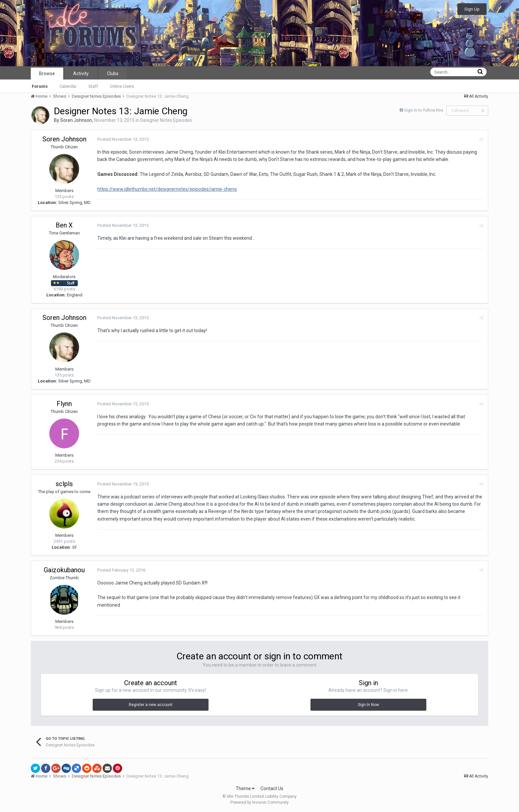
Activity (81, 74)
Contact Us (272, 788)
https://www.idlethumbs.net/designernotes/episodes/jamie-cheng (167, 189)
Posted (123, 139)
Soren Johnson (76, 120)
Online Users (122, 86)
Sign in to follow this (424, 110)
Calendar (68, 86)
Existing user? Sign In (429, 9)
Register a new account (151, 705)
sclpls (64, 484)
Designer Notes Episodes (166, 120)
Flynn (64, 404)
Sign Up (472, 9)
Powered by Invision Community (259, 802)
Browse (47, 74)
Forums (40, 86)
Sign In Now (368, 705)
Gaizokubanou (64, 570)
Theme (245, 788)
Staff (93, 86)
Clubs (113, 74)
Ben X (64, 225)
